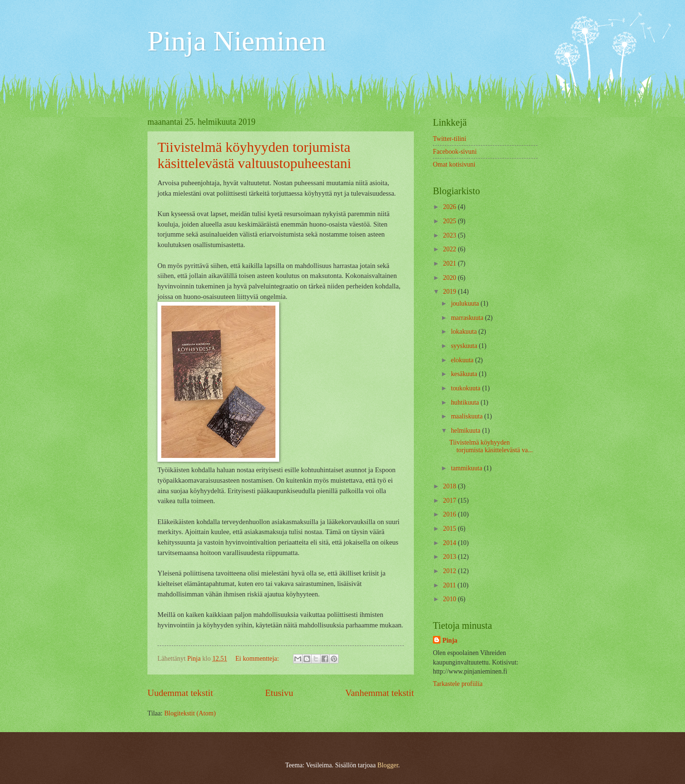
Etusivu (279, 693)
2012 (450, 571)
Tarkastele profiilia (458, 684)
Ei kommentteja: (258, 659)
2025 (450, 221)
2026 (450, 207)
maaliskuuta (468, 416)
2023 (450, 235)
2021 (450, 263)
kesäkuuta (465, 374)
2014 (450, 543)
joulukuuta (466, 303)
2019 (450, 292)
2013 (450, 557)
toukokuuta (467, 388)
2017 (450, 501)
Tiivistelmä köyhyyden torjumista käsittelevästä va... (491, 447)
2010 (450, 599)
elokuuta (463, 360)
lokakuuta (465, 332)
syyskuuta (465, 346)
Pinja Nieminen (237, 41)
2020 (450, 278)
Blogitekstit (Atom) (190, 713)
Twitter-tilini (450, 139)
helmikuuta (467, 431)
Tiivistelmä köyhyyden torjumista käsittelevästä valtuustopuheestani (254, 155)
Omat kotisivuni (454, 164)
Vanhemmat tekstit (380, 693)
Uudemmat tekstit (180, 693)
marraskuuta (468, 318)
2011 (450, 585)
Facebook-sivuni (455, 152)
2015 (450, 529)
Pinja (450, 640)
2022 (450, 249)
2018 (450, 486)
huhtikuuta (466, 402)
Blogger (388, 765)
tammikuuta (467, 468)
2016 (450, 514)
